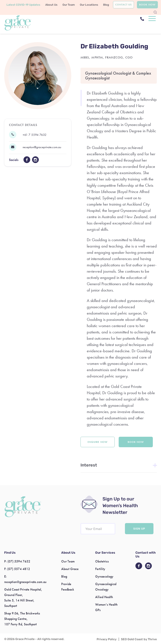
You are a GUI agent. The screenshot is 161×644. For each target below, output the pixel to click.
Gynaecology (104, 576)
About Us (51, 5)
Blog (106, 5)
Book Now (147, 5)
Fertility (100, 569)
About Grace (70, 569)
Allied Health (104, 597)
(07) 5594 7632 (19, 561)
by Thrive (150, 639)
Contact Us (123, 5)
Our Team (69, 5)
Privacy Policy (107, 639)
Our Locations (89, 5)
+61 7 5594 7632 (35, 135)
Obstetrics (102, 561)
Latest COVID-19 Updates (23, 5)
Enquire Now (97, 442)
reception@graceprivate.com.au (42, 147)
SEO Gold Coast (132, 639)
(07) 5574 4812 (19, 569)
